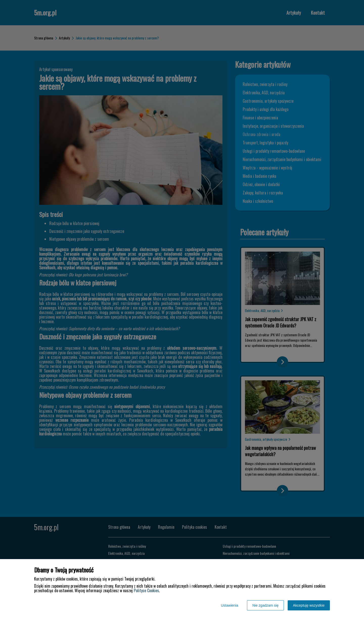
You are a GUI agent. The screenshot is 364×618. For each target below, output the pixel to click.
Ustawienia (230, 605)
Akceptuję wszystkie (309, 605)
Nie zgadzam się (265, 605)
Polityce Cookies (146, 590)
